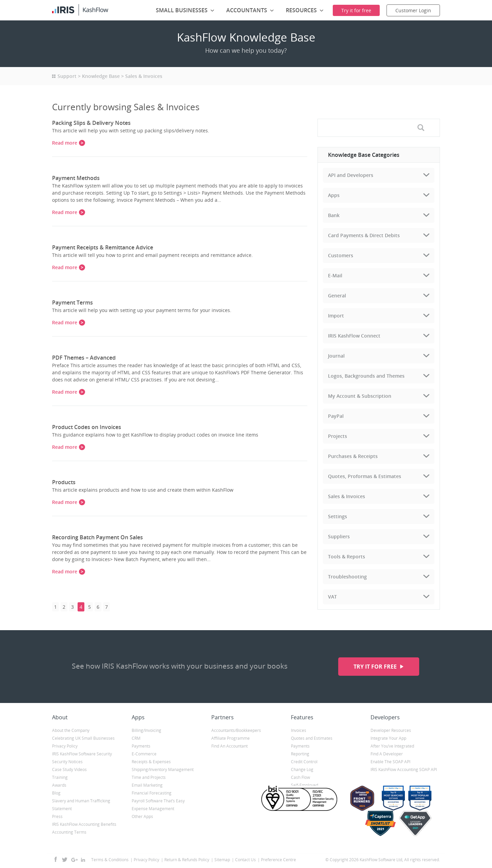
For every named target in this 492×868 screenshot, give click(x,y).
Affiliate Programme (231, 738)
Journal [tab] (336, 356)
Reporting (300, 754)
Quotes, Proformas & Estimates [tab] (365, 476)
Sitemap (222, 860)
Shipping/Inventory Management (163, 769)
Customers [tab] (341, 255)
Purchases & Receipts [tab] (353, 456)
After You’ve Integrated (392, 746)
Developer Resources (391, 730)
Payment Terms (72, 302)
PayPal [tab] (336, 416)
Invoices (299, 730)
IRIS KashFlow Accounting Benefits (84, 824)
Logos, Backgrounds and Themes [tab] (366, 376)
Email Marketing (147, 785)
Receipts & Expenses (151, 762)
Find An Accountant (229, 746)
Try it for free (376, 667)
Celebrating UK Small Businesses (83, 738)
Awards (59, 785)
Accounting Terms (69, 832)
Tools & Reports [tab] (347, 556)
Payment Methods (76, 178)
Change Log (302, 769)
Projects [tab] (338, 436)
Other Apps (142, 816)
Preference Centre (278, 860)
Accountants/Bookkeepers (236, 730)
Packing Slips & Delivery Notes (91, 123)
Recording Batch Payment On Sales (97, 537)
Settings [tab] (338, 516)
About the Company (71, 730)
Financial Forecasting (152, 793)
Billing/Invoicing (146, 730)
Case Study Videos (69, 769)
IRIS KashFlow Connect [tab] (354, 336)
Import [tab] (336, 316)
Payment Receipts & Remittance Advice (103, 247)
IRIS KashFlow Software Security (82, 754)
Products (64, 482)
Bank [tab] (334, 215)
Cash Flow (300, 777)
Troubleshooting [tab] (347, 577)
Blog (56, 793)
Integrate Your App (388, 738)
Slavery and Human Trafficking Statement (81, 805)
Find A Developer (387, 754)
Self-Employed (305, 785)
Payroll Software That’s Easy (158, 801)
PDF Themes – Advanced (84, 358)
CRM (136, 738)
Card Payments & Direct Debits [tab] (364, 235)
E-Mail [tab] (335, 275)
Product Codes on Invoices (87, 427)
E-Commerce (144, 754)
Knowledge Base (101, 76)
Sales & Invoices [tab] (347, 496)
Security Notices (67, 762)
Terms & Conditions (110, 860)
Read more (65, 143)
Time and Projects (149, 777)
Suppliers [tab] (339, 536)
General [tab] (337, 296)
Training (60, 777)
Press (57, 816)
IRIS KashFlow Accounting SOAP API (404, 769)
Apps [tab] (334, 195)
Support (67, 76)
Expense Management (153, 809)
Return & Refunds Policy (187, 860)
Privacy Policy (65, 746)
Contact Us (245, 860)
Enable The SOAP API (390, 762)
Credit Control (304, 762)
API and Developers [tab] (351, 175)
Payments (141, 746)
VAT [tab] (332, 597)
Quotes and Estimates (312, 738)
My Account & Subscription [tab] (360, 396)
